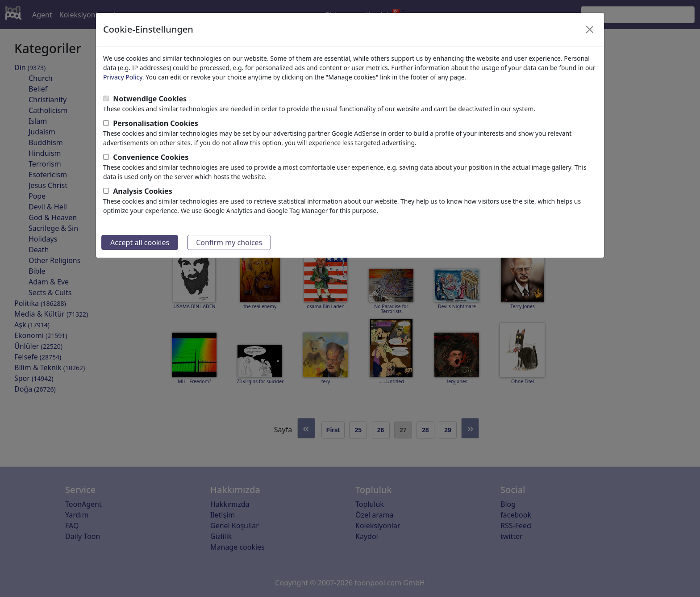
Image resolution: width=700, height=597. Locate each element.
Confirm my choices (229, 242)
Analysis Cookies (143, 191)
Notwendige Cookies (150, 99)
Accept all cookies (140, 242)
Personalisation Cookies (156, 123)
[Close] (590, 29)
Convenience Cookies (151, 157)
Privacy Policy (123, 77)
